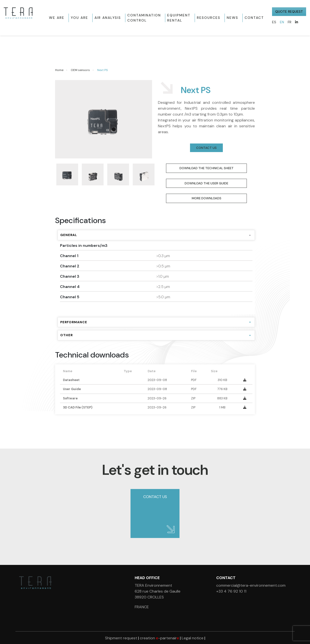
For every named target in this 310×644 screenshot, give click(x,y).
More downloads (207, 198)
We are (57, 18)
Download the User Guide (206, 183)
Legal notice (193, 638)
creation (159, 638)
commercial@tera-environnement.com (251, 585)
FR (290, 22)
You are (79, 18)
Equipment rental (179, 18)
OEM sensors (80, 70)
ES (274, 22)
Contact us (206, 148)
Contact (254, 18)
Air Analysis (108, 18)
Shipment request (121, 638)
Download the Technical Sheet (207, 168)
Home (59, 70)
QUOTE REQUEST (289, 12)
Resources (209, 18)
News (232, 18)
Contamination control (144, 18)
